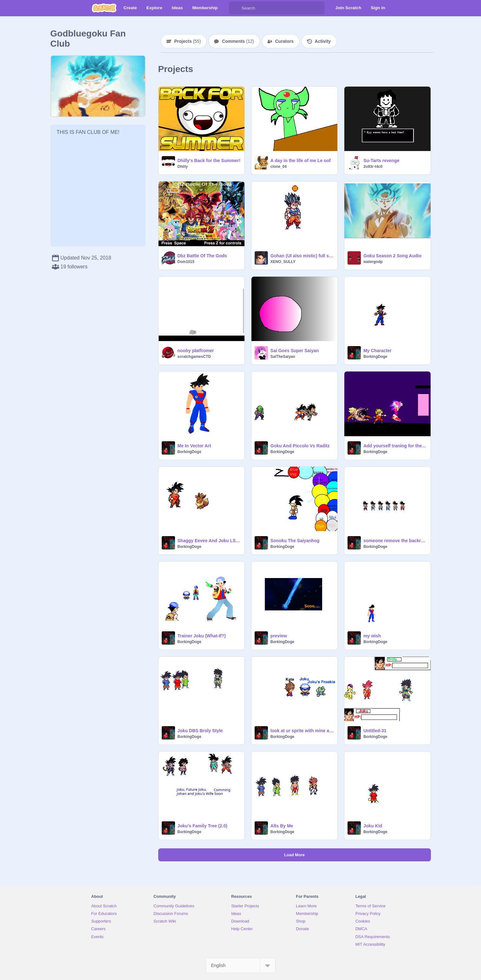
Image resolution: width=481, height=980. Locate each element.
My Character (377, 351)
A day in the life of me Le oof (301, 161)
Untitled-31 (375, 731)
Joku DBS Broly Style (200, 731)
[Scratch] (104, 8)
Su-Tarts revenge (381, 161)
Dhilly (183, 167)
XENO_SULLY (283, 262)
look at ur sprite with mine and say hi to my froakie (302, 731)
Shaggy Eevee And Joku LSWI (209, 541)
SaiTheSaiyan (283, 357)
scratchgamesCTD (194, 357)
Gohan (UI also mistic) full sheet (302, 256)
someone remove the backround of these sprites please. (395, 541)
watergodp (373, 262)
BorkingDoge (375, 357)
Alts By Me (282, 826)
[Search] (235, 8)
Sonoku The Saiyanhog (295, 541)
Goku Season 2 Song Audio (392, 256)
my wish (372, 636)
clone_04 (279, 167)
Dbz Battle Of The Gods (202, 256)
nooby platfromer (196, 351)
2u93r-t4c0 (373, 167)
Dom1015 (186, 262)
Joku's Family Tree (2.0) (202, 826)
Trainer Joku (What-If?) (202, 636)
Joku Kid (373, 826)
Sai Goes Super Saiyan (295, 351)
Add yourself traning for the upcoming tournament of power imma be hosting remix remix (395, 446)
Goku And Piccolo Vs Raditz (300, 446)
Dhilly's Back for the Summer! (209, 161)
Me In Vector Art (194, 446)
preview (279, 636)
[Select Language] (241, 965)
